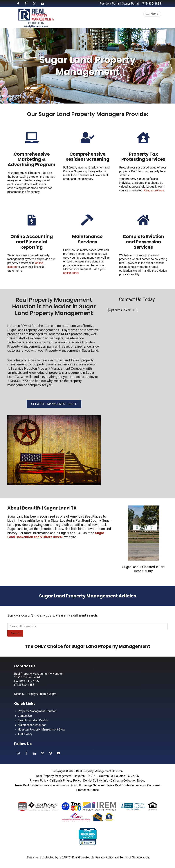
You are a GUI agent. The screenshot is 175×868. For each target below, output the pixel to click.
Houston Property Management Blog (41, 730)
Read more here (154, 190)
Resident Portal (110, 4)
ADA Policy (25, 734)
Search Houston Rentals (33, 720)
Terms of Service (131, 857)
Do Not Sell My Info (96, 781)
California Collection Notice (128, 781)
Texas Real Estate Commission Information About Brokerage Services (60, 785)
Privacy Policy (39, 781)
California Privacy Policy (66, 781)
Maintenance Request (32, 725)
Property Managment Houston (37, 711)
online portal (71, 273)
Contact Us (25, 716)
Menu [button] (154, 14)
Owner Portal (130, 4)
